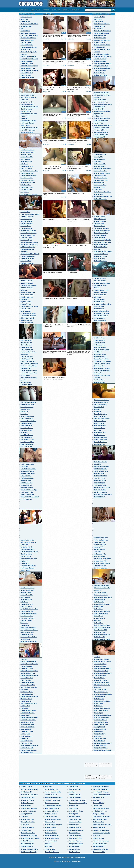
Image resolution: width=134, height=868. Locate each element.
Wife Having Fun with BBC (29, 245)
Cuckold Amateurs (27, 423)
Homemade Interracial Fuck (29, 128)
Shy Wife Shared (26, 302)
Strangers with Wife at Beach (30, 254)
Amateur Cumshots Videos (29, 306)
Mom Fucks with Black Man (50, 220)
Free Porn (24, 380)
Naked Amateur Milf (27, 359)
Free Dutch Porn (26, 382)
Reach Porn (24, 100)
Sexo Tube (24, 251)
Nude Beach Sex (26, 368)
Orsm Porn (24, 433)
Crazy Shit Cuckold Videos (29, 35)
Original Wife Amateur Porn (29, 171)
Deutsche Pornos (26, 385)
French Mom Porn (26, 343)
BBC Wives (24, 466)
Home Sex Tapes (26, 476)
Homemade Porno (26, 228)
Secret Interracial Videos (28, 469)
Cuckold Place (25, 21)
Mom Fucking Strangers (28, 231)
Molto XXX (24, 290)
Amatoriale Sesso (26, 430)
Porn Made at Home (27, 487)
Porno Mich (24, 414)
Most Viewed (56, 10)
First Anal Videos (26, 345)
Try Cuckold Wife (26, 26)
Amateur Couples (26, 219)
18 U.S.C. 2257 (76, 861)
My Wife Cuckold (26, 49)
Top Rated (46, 10)
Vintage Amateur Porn (28, 292)
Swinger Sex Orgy (26, 162)
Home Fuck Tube (26, 75)
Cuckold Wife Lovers (27, 258)
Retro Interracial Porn (27, 104)
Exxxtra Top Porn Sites (28, 361)
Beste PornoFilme (26, 426)
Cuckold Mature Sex (27, 478)
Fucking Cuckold (26, 155)
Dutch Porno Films (27, 357)
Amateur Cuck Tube (27, 61)
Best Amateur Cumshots (28, 316)
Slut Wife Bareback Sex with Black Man (54, 299)
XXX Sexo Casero (26, 437)
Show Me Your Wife (27, 323)
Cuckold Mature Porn (27, 249)
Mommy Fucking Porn (28, 183)
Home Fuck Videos (27, 419)
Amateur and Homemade (29, 285)
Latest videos (35, 10)
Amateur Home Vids (27, 173)
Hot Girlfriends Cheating (28, 56)
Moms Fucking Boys (27, 416)
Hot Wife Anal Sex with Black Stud (52, 272)
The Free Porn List (27, 281)
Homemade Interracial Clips (29, 107)
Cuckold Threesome (27, 217)
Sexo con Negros (26, 485)
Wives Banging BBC (27, 40)
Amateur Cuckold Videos (29, 176)
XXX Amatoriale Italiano (28, 402)
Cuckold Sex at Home (27, 405)
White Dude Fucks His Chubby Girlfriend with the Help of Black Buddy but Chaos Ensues (79, 353)
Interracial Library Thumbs (29, 242)
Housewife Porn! (26, 304)
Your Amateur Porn (27, 178)
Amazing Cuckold (26, 17)
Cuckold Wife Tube (27, 45)
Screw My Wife (25, 159)
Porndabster (25, 354)
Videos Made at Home (28, 473)
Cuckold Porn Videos (55, 857)
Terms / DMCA (66, 861)
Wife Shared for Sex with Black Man (77, 246)
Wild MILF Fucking (27, 221)
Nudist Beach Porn (27, 435)
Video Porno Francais (28, 318)
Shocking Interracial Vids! (29, 114)
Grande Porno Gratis (27, 494)
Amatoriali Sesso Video (28, 130)
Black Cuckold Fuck (27, 444)
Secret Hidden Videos (28, 150)
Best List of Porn (26, 261)
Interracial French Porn (28, 95)
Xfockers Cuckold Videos (29, 366)
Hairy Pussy (24, 299)
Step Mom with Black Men (102, 40)
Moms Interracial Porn (28, 235)
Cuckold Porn (24, 10)
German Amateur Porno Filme (76, 193)
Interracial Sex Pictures (68, 857)
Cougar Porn (25, 192)
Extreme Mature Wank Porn (29, 66)
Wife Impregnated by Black (102, 750)
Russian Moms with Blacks (29, 59)
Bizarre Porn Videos (27, 407)
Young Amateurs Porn (28, 68)
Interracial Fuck (26, 226)
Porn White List (26, 409)
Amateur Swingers (27, 224)
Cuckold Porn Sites (27, 63)
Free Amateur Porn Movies (29, 364)
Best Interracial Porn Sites (29, 194)
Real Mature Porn (26, 190)
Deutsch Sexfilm (26, 111)
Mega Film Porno (26, 480)
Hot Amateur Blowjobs (28, 247)
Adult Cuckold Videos (28, 123)
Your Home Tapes (26, 240)
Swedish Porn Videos (27, 295)
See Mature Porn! (26, 320)
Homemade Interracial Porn (29, 70)
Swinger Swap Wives (100, 748)
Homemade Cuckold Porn (29, 47)
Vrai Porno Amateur (27, 283)
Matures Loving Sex (27, 288)
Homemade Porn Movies (28, 352)
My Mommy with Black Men (29, 24)
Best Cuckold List (26, 340)
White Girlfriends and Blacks (30, 497)
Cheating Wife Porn (27, 297)
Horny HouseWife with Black (30, 214)
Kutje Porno (24, 164)
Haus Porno (24, 412)
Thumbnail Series (26, 109)
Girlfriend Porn (25, 31)
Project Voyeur (25, 125)
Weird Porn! (24, 19)
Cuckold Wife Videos (27, 77)
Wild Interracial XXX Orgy (29, 490)
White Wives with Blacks (28, 33)
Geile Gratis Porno (27, 483)
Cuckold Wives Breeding (29, 121)
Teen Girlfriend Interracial (29, 378)
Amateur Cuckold (80, 857)
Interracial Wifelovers (27, 132)
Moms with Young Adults (29, 52)
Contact (57, 861)
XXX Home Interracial (27, 180)
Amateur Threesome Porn (29, 373)
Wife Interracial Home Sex (29, 97)
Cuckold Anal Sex (26, 347)
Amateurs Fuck (25, 212)
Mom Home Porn (26, 311)
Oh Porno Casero (26, 499)
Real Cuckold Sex (26, 447)
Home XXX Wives (26, 169)
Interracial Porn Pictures (71, 10)
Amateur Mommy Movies (29, 233)
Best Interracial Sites (27, 440)
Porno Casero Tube (27, 492)
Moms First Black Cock (101, 33)
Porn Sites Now (26, 309)
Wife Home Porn (26, 185)
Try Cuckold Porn (72, 272)
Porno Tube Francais (27, 464)
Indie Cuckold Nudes (27, 471)
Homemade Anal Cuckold (29, 371)
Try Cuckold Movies (27, 102)
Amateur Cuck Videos (28, 256)
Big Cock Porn (25, 116)
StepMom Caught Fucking (29, 38)
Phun (22, 28)
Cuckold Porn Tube (27, 157)
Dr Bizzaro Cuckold (27, 238)
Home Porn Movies (27, 350)
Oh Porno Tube (25, 375)
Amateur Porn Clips (27, 187)
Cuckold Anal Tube (27, 166)
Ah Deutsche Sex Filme (28, 313)
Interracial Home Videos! (29, 421)
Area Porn (24, 54)
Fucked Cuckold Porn (28, 152)
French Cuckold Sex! (27, 442)
